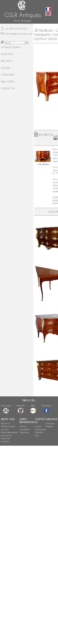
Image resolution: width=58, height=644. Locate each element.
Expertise (5, 438)
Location (5, 441)
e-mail (38, 426)
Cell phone (40, 429)
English (49, 426)
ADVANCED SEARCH (11, 47)
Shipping (24, 432)
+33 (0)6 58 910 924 (16, 29)
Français (50, 423)
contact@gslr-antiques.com (18, 34)
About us (5, 423)
